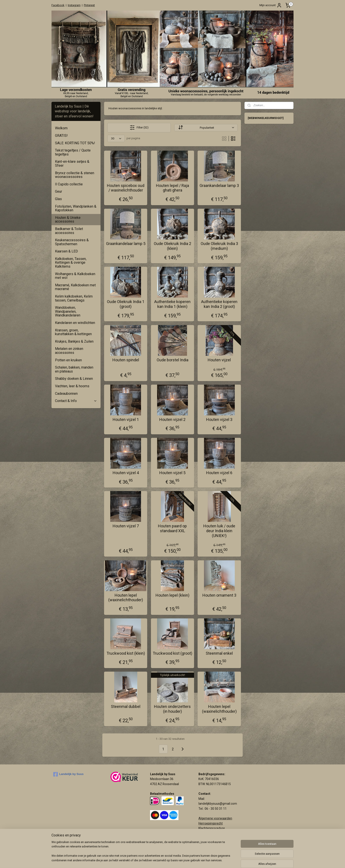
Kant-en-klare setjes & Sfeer (72, 164)
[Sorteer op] (206, 128)
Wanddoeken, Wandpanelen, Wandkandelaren (68, 311)
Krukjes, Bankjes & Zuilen (74, 341)
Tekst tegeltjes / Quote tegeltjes (73, 152)
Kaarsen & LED (66, 251)
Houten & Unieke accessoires (68, 220)
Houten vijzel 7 (126, 526)
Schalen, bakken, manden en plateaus (74, 369)
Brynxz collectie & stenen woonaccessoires (75, 175)
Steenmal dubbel (126, 706)
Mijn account (271, 5)
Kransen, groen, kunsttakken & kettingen (73, 332)
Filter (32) (139, 128)
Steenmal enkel (219, 653)
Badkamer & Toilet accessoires (69, 231)
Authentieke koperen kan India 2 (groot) (219, 304)
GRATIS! (61, 136)
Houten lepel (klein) (172, 595)
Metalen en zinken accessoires (69, 351)
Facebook (58, 5)
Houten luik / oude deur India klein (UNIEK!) (219, 531)
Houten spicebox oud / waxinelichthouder (126, 188)
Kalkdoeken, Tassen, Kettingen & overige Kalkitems (71, 263)
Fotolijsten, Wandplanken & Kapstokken (76, 208)
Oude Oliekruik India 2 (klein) (172, 246)
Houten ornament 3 (219, 595)
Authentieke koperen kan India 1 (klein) (172, 304)
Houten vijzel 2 (172, 419)
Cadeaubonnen (66, 394)
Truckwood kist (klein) (126, 653)
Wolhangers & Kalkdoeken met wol (75, 276)
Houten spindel (126, 360)
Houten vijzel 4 (126, 473)
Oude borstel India (172, 360)
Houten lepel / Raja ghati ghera (172, 188)
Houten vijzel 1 (126, 419)
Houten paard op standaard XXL (172, 528)
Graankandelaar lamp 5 (126, 244)
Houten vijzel (219, 360)
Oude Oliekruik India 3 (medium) (219, 246)
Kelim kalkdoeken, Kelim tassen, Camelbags (74, 298)
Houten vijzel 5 (172, 473)
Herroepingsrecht (211, 823)
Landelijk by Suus (68, 774)
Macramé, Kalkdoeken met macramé (75, 287)
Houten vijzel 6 (219, 473)
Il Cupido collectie (69, 184)
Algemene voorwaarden (215, 818)
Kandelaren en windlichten (75, 323)
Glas (58, 199)
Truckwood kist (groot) (172, 653)
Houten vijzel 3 (219, 419)
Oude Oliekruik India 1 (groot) (126, 304)
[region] (143, 854)
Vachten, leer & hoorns (72, 386)
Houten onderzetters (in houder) (172, 709)
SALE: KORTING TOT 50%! (75, 143)
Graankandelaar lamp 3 (219, 185)
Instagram (74, 5)
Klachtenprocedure (212, 828)
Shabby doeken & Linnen (74, 379)
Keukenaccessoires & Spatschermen (72, 242)
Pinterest (89, 5)
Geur (59, 191)
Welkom (61, 128)
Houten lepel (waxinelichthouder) (126, 598)
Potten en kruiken (68, 360)
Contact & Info (76, 401)
